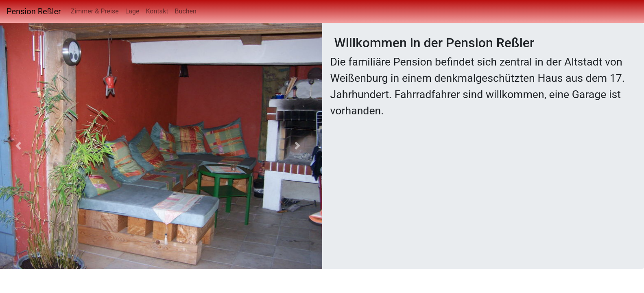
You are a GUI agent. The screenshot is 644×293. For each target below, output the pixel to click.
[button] (298, 146)
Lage (132, 11)
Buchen (186, 11)
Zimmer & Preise (95, 11)
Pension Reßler (34, 11)
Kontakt (157, 11)
